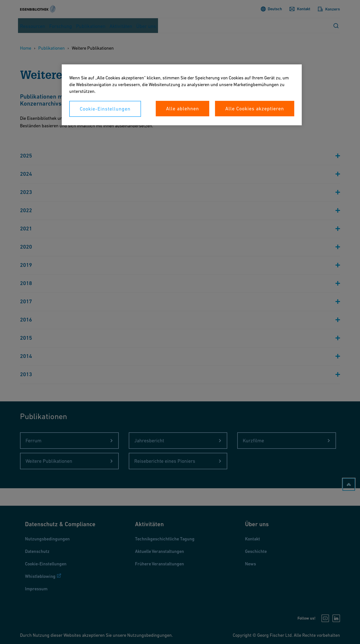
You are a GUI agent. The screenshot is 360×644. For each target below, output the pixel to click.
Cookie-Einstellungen (105, 109)
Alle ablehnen (182, 109)
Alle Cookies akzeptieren (255, 109)
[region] (182, 95)
